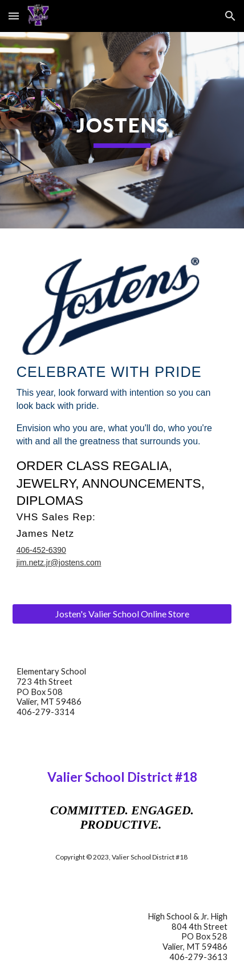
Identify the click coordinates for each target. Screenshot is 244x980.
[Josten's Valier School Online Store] (122, 614)
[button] (14, 16)
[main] (122, 130)
